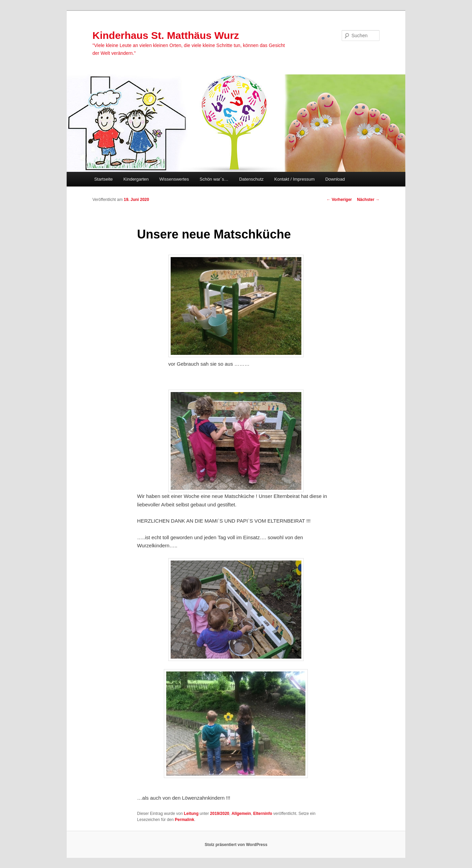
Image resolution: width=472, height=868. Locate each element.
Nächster (368, 200)
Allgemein (241, 814)
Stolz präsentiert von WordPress (236, 845)
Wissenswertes (174, 179)
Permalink (184, 820)
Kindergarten (136, 179)
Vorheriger (339, 200)
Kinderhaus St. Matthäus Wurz (166, 35)
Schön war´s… (214, 179)
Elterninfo (263, 814)
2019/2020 (220, 814)
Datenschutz (251, 179)
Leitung (191, 814)
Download (335, 179)
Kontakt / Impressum (294, 179)
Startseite (103, 179)
